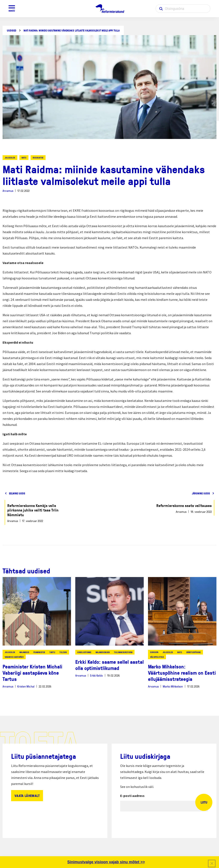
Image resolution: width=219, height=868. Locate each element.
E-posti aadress (132, 796)
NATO (24, 158)
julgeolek (10, 158)
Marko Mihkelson (173, 686)
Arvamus (8, 191)
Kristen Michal (26, 686)
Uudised (12, 31)
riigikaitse (38, 158)
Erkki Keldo (96, 675)
